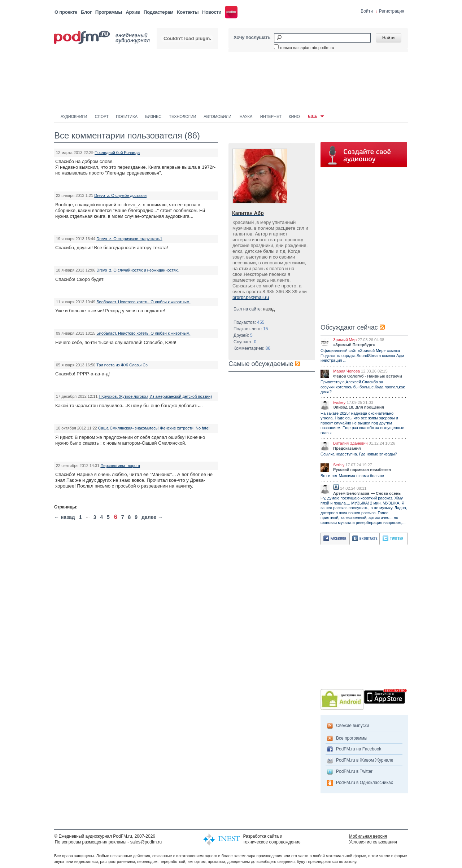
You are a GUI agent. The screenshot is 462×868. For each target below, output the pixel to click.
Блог (86, 12)
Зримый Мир (345, 340)
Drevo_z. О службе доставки (120, 195)
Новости (212, 12)
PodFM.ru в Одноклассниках (365, 783)
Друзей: (243, 335)
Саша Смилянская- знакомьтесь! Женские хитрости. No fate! (154, 428)
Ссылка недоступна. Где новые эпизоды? (359, 454)
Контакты (188, 12)
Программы (109, 12)
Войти (367, 11)
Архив (133, 12)
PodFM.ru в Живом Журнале (365, 760)
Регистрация (392, 11)
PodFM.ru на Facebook (359, 749)
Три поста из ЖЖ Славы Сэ (122, 365)
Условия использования (373, 842)
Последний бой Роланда (117, 153)
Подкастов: (249, 322)
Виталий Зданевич (350, 443)
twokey (339, 402)
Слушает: (245, 342)
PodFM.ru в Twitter (354, 771)
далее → (152, 517)
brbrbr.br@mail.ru (251, 297)
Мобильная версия (368, 836)
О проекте (66, 12)
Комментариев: (252, 348)
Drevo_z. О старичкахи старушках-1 (129, 239)
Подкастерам (158, 12)
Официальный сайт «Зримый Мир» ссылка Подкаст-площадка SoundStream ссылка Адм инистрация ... (362, 355)
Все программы (352, 738)
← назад (65, 517)
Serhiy (339, 465)
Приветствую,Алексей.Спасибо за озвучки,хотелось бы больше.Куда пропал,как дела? (363, 387)
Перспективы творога (120, 466)
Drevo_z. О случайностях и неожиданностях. (138, 270)
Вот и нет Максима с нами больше (352, 476)
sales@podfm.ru (146, 842)
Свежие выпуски (353, 726)
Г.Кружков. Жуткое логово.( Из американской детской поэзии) (155, 396)
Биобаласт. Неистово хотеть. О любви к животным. (143, 302)
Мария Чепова (346, 371)
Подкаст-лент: (251, 329)
